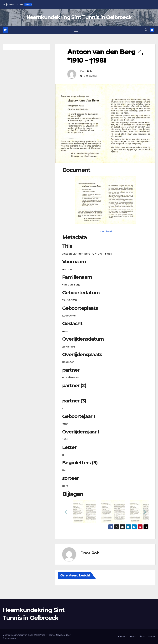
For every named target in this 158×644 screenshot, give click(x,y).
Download (105, 231)
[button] (146, 30)
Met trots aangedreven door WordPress (24, 635)
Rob (90, 71)
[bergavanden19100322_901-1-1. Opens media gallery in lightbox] (105, 200)
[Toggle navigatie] (76, 30)
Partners (122, 637)
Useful (152, 637)
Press (133, 637)
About (142, 637)
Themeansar (9, 638)
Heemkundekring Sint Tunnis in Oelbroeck (79, 17)
